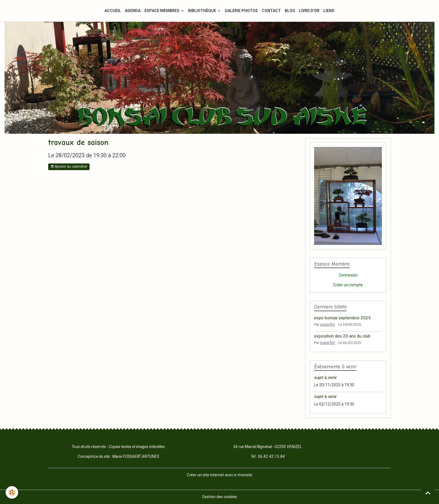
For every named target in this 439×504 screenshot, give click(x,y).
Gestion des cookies (220, 497)
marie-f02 (327, 325)
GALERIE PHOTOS (241, 11)
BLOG (290, 11)
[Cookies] (12, 492)
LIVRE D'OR (309, 11)
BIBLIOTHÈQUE (203, 11)
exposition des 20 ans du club (342, 336)
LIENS (329, 11)
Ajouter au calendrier (69, 167)
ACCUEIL (113, 11)
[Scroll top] (428, 493)
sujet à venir (325, 378)
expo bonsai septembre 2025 (342, 318)
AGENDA (133, 11)
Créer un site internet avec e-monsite (219, 475)
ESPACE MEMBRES (162, 11)
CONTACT (271, 11)
